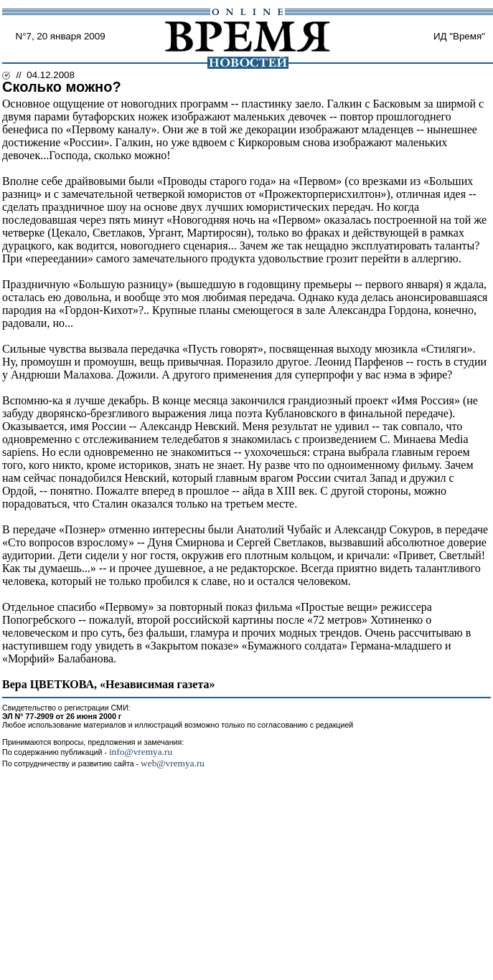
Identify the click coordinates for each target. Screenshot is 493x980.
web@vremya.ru (173, 763)
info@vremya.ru (141, 752)
